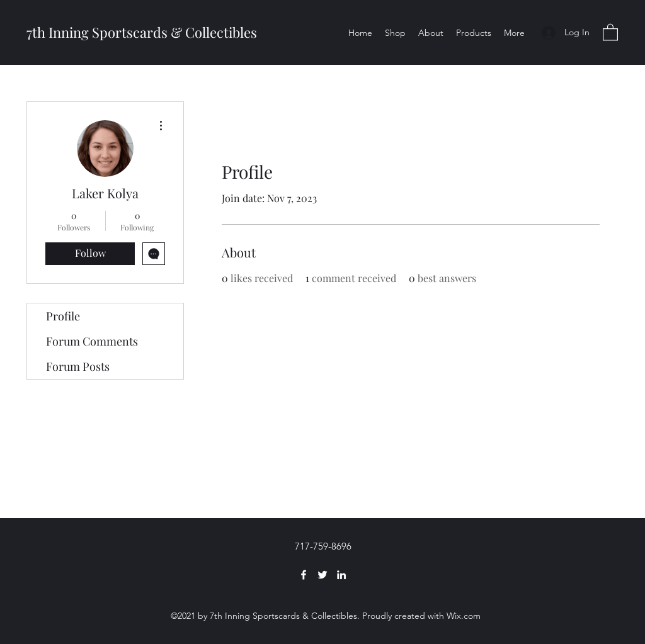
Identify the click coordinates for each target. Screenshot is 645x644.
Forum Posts (78, 366)
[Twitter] (322, 575)
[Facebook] (304, 575)
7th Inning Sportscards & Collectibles (142, 32)
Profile (63, 316)
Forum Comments (92, 341)
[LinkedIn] (341, 575)
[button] (610, 32)
